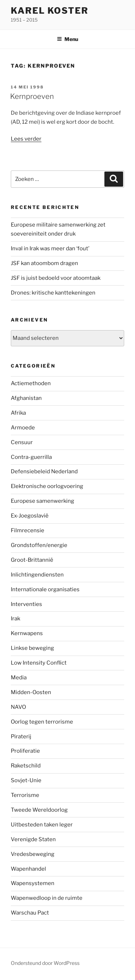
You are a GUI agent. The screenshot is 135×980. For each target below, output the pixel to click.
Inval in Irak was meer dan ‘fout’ (50, 249)
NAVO (18, 707)
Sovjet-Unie (26, 780)
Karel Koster (50, 11)
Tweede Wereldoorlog (39, 810)
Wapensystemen (33, 883)
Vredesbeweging (33, 854)
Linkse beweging (32, 648)
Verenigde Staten (33, 839)
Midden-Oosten (31, 692)
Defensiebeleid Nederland (44, 471)
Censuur (22, 442)
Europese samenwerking (42, 501)
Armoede (23, 428)
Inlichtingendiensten (37, 575)
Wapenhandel (28, 869)
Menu (67, 39)
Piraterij (21, 737)
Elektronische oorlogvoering (47, 486)
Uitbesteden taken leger (42, 825)
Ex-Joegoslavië (30, 516)
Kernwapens (27, 633)
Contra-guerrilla (31, 457)
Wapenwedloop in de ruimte (47, 898)
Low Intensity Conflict (39, 663)
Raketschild (26, 766)
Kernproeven (32, 96)
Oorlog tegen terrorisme (42, 722)
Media (19, 678)
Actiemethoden (31, 383)
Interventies (26, 604)
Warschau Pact (30, 913)
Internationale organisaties (45, 589)
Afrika (18, 413)
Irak (15, 619)
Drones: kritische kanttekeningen (53, 293)
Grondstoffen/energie (39, 545)
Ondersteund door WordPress (45, 963)
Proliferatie (25, 751)
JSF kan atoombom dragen (44, 263)
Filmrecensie (28, 530)
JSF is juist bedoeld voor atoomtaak (56, 278)
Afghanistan (26, 398)
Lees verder (26, 139)
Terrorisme (25, 795)
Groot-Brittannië (32, 560)
